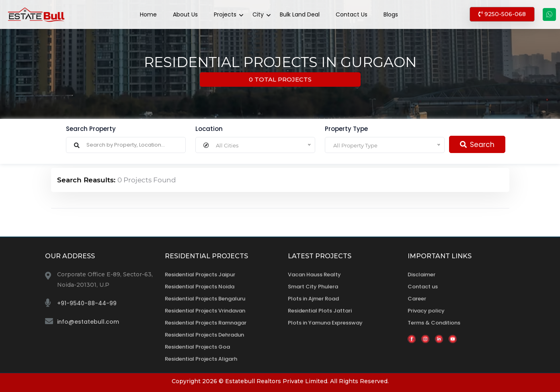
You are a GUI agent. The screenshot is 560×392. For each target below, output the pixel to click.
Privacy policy (426, 311)
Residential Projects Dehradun (204, 335)
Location (209, 129)
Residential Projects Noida (200, 287)
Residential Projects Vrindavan (205, 311)
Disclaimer (422, 275)
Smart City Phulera (313, 287)
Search (477, 145)
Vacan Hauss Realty (314, 275)
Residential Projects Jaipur (200, 275)
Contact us (423, 287)
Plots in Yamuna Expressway (325, 323)
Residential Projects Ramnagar (206, 323)
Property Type (346, 129)
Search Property (91, 129)
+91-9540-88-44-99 (87, 303)
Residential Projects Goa (197, 347)
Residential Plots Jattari (320, 311)
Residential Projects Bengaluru (205, 299)
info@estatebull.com (88, 322)
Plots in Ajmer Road (313, 299)
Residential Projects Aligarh (201, 359)
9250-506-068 (502, 14)
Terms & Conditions (434, 323)
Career (417, 299)
